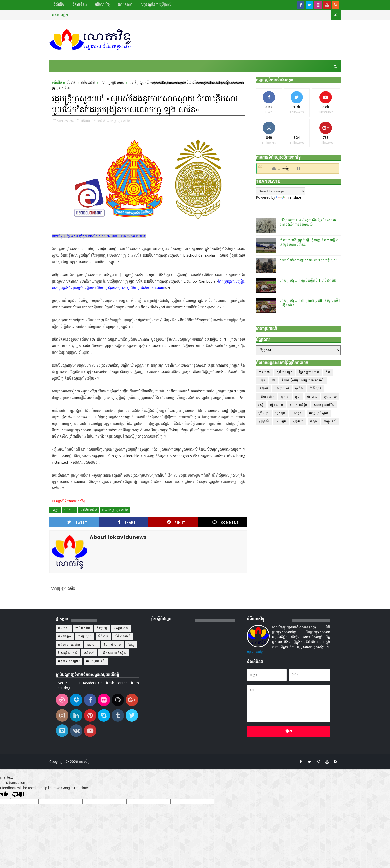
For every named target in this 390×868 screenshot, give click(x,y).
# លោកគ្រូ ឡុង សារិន (115, 510)
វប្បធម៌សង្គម (113, 645)
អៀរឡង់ (281, 421)
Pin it (176, 522)
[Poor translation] (18, 795)
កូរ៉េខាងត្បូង (285, 372)
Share (127, 522)
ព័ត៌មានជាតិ (88, 82)
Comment (226, 522)
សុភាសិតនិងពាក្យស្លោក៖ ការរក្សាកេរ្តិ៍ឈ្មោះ (308, 260)
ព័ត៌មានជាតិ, (99, 121)
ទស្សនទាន (121, 628)
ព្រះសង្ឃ (92, 645)
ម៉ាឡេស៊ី (313, 397)
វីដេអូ (131, 645)
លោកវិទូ (283, 169)
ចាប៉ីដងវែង (83, 628)
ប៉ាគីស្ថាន (316, 388)
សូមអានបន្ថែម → (259, 651)
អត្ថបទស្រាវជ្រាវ (69, 661)
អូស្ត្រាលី (264, 421)
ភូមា (298, 397)
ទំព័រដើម (59, 4)
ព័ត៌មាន (71, 82)
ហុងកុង (280, 413)
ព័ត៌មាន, (86, 121)
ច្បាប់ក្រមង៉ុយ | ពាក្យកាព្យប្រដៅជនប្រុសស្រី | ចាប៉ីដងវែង (310, 303)
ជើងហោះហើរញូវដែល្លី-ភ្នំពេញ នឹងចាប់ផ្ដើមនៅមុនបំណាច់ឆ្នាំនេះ (309, 242)
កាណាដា (264, 372)
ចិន (328, 372)
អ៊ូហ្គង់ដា (298, 421)
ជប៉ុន (262, 380)
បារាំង (299, 388)
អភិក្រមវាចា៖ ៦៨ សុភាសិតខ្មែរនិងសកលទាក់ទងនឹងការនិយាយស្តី (308, 222)
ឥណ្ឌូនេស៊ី (330, 421)
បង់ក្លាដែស (282, 388)
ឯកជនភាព (125, 4)
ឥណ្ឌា (314, 421)
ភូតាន (285, 397)
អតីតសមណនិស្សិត (114, 653)
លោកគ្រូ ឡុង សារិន (112, 82)
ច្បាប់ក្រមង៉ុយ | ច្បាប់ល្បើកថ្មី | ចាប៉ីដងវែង (308, 280)
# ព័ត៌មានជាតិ (89, 510)
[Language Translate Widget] (281, 191)
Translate (289, 197)
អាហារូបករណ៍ (96, 661)
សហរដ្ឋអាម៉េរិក (324, 405)
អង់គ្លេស (297, 413)
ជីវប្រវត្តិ (102, 628)
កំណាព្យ (64, 628)
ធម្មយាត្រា (65, 636)
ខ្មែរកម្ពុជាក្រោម (309, 372)
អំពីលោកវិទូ (102, 4)
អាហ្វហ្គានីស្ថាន (319, 413)
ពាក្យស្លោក (85, 636)
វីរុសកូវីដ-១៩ (68, 653)
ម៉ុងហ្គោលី (330, 397)
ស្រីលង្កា (264, 413)
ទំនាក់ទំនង (80, 4)
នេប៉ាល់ (263, 388)
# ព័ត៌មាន (70, 510)
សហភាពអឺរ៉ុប (299, 405)
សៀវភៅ (89, 653)
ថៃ (274, 380)
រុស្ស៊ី (261, 405)
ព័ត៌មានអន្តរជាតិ (69, 645)
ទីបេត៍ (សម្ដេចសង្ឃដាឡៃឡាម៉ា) (303, 380)
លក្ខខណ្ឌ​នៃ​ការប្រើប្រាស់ (156, 4)
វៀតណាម (277, 405)
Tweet (77, 522)
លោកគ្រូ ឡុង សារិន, (119, 121)
